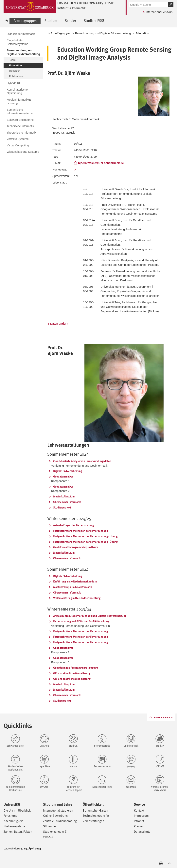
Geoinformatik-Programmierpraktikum (76, 547)
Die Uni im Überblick (17, 810)
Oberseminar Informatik (67, 502)
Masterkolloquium (64, 496)
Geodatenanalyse (63, 477)
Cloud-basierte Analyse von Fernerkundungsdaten (82, 461)
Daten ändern (59, 324)
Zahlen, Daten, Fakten (18, 832)
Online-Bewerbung (55, 816)
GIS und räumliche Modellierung (72, 673)
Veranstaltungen (93, 821)
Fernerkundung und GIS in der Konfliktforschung (81, 621)
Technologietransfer (96, 816)
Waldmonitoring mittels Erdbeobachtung (77, 598)
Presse (138, 826)
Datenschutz (142, 832)
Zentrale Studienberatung (60, 821)
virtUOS (48, 837)
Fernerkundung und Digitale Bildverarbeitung (103, 33)
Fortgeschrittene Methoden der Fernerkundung (80, 531)
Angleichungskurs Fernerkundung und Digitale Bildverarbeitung (90, 616)
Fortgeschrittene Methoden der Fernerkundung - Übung (85, 536)
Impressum (141, 816)
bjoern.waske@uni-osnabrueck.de (101, 163)
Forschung (10, 816)
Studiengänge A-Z (55, 832)
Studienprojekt (62, 508)
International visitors (159, 12)
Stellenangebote (14, 826)
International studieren (58, 810)
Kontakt (139, 810)
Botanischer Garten (95, 810)
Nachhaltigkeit (13, 821)
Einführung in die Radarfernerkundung (75, 581)
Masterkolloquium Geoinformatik (72, 587)
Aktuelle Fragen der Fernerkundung (73, 525)
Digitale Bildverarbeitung (68, 471)
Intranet (139, 821)
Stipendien (50, 826)
